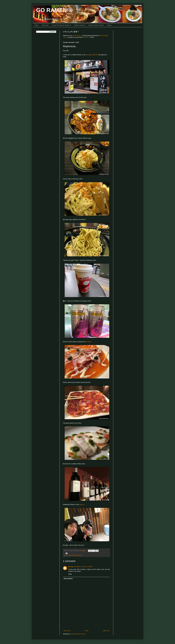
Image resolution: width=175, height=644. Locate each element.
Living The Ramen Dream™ (61, 25)
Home (36, 25)
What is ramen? (80, 25)
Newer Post (67, 631)
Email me (86, 37)
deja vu (82, 504)
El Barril (89, 342)
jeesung (71, 567)
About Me (45, 25)
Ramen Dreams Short (96, 25)
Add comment (68, 579)
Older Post (106, 631)
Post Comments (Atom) (78, 634)
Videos (109, 25)
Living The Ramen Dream (75, 555)
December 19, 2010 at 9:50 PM (83, 567)
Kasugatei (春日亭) (92, 55)
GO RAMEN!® (55, 10)
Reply (70, 574)
